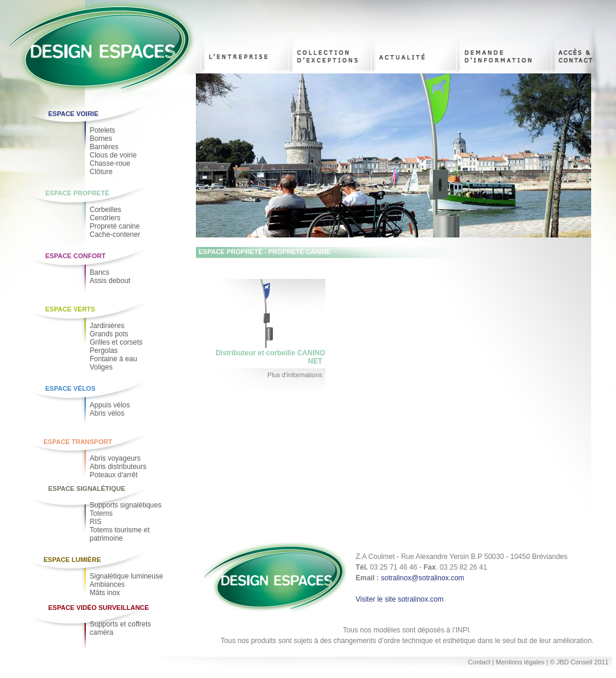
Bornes (101, 139)
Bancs (100, 272)
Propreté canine (115, 226)
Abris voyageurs (115, 458)
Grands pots (109, 334)
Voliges (101, 367)
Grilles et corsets (116, 342)
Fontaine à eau (114, 359)
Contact (479, 662)
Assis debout (110, 281)
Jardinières (107, 326)
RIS (96, 522)
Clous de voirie (113, 155)
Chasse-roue (110, 163)
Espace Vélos (71, 388)
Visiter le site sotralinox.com (400, 599)
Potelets (103, 130)
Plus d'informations (295, 375)
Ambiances (107, 584)
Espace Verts (70, 309)
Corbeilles (106, 210)
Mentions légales (521, 662)
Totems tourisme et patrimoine (120, 534)
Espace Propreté (78, 193)
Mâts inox (105, 593)
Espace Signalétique (87, 489)
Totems (101, 513)
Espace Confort (76, 256)
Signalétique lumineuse (127, 576)
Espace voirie (74, 114)
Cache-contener (115, 234)
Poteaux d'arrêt (114, 475)
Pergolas (104, 351)
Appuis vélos (110, 405)
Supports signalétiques (126, 505)
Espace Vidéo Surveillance (99, 608)
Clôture (101, 172)
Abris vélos (107, 413)
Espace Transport (78, 442)
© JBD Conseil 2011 (579, 662)
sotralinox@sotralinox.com (423, 578)
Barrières (104, 147)
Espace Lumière (72, 560)
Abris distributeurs (118, 467)
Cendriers (105, 218)
